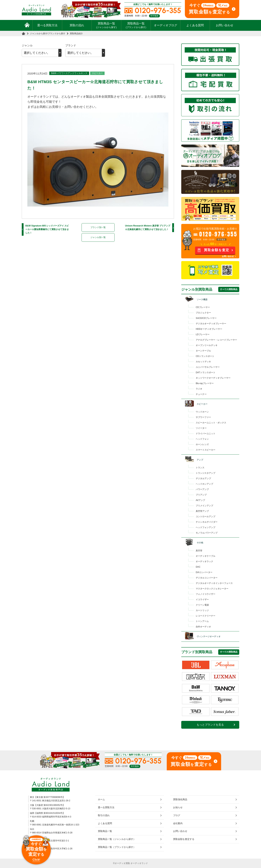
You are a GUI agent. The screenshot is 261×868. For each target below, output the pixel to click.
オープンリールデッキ (207, 345)
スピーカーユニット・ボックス (211, 423)
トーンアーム (202, 621)
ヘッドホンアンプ (204, 484)
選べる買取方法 (47, 25)
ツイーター (201, 428)
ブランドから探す (57, 34)
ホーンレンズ (202, 444)
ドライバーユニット (206, 434)
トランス (200, 468)
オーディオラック (204, 561)
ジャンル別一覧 (98, 237)
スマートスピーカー (206, 450)
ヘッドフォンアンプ (206, 527)
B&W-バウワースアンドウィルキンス (69, 73)
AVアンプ (200, 500)
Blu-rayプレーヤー (205, 383)
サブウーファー (203, 417)
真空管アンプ (202, 511)
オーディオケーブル (206, 556)
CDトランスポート (205, 356)
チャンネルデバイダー (207, 522)
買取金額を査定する (184, 839)
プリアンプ (201, 495)
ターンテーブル (203, 351)
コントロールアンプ (206, 517)
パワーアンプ (202, 489)
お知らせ (178, 807)
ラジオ (199, 389)
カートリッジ (202, 610)
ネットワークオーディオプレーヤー (213, 378)
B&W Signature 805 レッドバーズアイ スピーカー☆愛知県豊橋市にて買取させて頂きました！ (47, 229)
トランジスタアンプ (206, 473)
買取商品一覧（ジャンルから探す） (117, 839)
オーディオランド (139, 863)
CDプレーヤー (203, 307)
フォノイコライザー (206, 594)
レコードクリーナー (206, 616)
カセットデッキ (203, 362)
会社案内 (178, 823)
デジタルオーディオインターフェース (214, 583)
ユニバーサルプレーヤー (208, 367)
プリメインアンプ (204, 506)
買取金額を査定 (217, 250)
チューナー (201, 394)
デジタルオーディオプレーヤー (211, 324)
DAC (198, 567)
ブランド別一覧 (98, 227)
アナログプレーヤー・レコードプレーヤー (216, 340)
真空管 (199, 551)
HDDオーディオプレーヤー (209, 329)
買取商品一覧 (106, 25)
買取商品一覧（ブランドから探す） (117, 847)
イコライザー (202, 600)
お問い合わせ (225, 25)
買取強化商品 (180, 799)
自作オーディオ (203, 627)
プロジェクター (203, 313)
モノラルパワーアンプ (207, 533)
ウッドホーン (202, 412)
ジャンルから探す (39, 34)
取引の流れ (104, 815)
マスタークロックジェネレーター (212, 589)
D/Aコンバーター (204, 572)
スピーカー (97, 73)
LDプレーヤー (203, 334)
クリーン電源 (202, 605)
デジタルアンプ (203, 478)
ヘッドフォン (202, 439)
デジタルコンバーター (207, 578)
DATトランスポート (206, 372)
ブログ (177, 815)
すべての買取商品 (229, 289)
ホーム (101, 799)
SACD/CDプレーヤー (206, 318)
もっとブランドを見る (210, 725)
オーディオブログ (165, 25)
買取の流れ (77, 25)
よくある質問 (195, 25)
